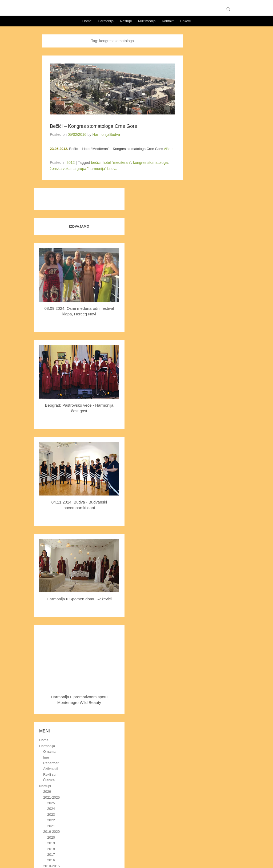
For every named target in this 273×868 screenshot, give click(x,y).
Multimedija (147, 21)
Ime (46, 757)
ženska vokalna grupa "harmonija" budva (84, 169)
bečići (96, 162)
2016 (51, 860)
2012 (71, 162)
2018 (51, 849)
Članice (49, 780)
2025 (51, 803)
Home (87, 21)
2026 (47, 792)
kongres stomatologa (150, 162)
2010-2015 (51, 866)
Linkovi (185, 21)
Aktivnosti (51, 769)
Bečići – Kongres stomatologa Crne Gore (93, 126)
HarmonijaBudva (106, 134)
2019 (51, 843)
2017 (51, 855)
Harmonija (106, 21)
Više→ (169, 149)
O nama (49, 752)
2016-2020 (51, 832)
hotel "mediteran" (117, 162)
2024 (51, 809)
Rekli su (49, 774)
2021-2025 (51, 797)
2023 (51, 815)
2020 (51, 837)
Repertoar (51, 763)
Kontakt (168, 21)
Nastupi (126, 21)
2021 (51, 826)
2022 (51, 820)
